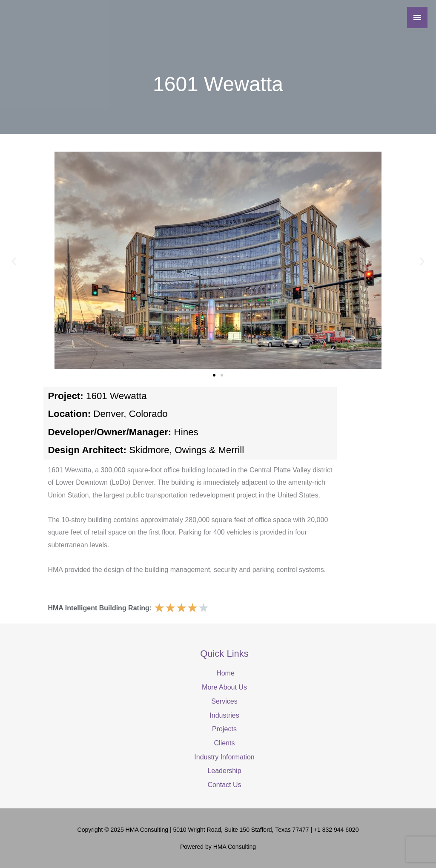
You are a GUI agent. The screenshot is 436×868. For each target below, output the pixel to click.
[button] (14, 261)
